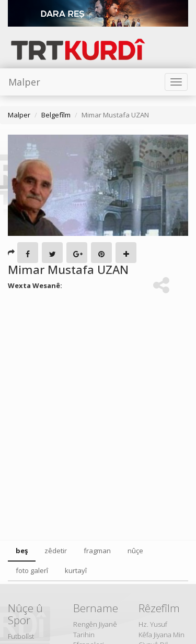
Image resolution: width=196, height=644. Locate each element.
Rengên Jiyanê (95, 624)
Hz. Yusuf (153, 624)
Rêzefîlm (159, 608)
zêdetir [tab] (56, 551)
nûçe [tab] (135, 551)
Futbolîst (21, 636)
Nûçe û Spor (25, 614)
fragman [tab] (97, 551)
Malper (24, 82)
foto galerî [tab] (32, 570)
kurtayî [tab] (76, 570)
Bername (96, 608)
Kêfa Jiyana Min (162, 635)
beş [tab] (22, 551)
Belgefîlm (56, 115)
